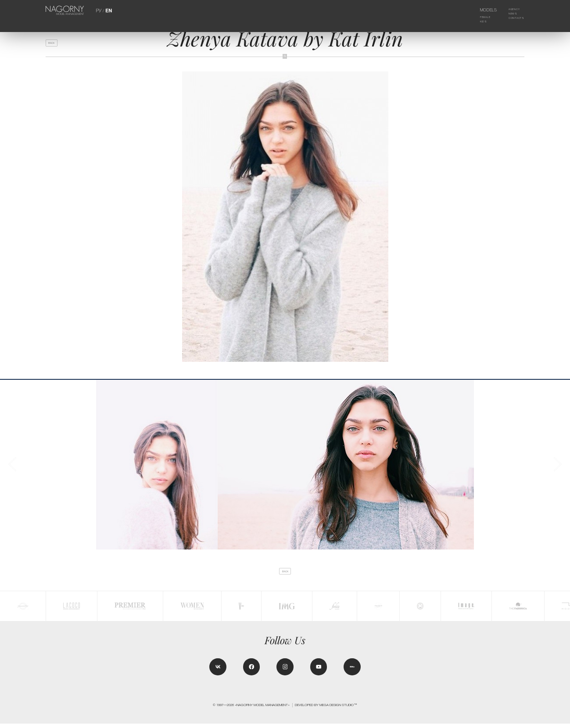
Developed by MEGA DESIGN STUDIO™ (326, 710)
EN (108, 10)
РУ (99, 10)
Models (482, 10)
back (55, 45)
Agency (510, 10)
